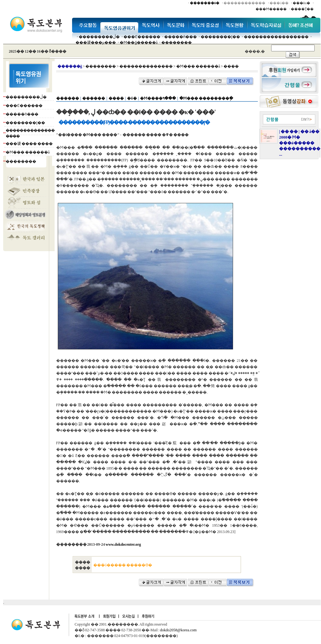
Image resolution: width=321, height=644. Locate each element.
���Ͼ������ (142, 37)
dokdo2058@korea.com (178, 630)
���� (116, 98)
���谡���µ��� (96, 42)
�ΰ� (132, 98)
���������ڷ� (99, 37)
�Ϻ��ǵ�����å (139, 42)
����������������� (276, 37)
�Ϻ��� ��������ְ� (206, 98)
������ (68, 98)
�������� (177, 42)
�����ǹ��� (181, 37)
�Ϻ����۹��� (158, 98)
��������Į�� (220, 37)
